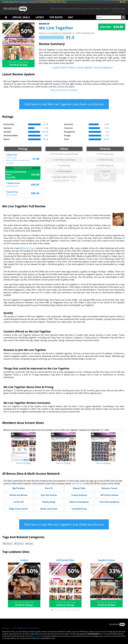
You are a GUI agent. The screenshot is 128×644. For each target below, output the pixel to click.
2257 (14, 628)
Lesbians (19, 544)
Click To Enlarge (23, 463)
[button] (52, 610)
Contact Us (6, 628)
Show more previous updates (64, 90)
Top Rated (56, 17)
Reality (29, 544)
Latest (40, 17)
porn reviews (37, 636)
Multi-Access (77, 483)
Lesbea (24, 560)
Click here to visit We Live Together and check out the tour (64, 104)
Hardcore (8, 544)
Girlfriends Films (65, 560)
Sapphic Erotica (107, 560)
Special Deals (21, 17)
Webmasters (22, 628)
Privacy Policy (33, 628)
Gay (70, 17)
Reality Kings (28, 248)
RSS (123, 2)
